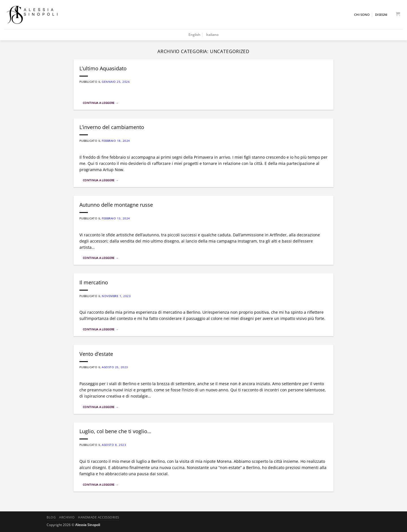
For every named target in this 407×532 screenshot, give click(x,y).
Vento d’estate (96, 354)
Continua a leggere (101, 103)
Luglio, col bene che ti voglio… (115, 431)
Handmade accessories (99, 517)
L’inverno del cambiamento (112, 127)
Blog (51, 517)
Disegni (381, 15)
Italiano (212, 35)
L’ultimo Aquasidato (103, 68)
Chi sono (362, 15)
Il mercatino (94, 282)
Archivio (67, 517)
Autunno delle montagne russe (116, 205)
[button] (398, 15)
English (194, 35)
